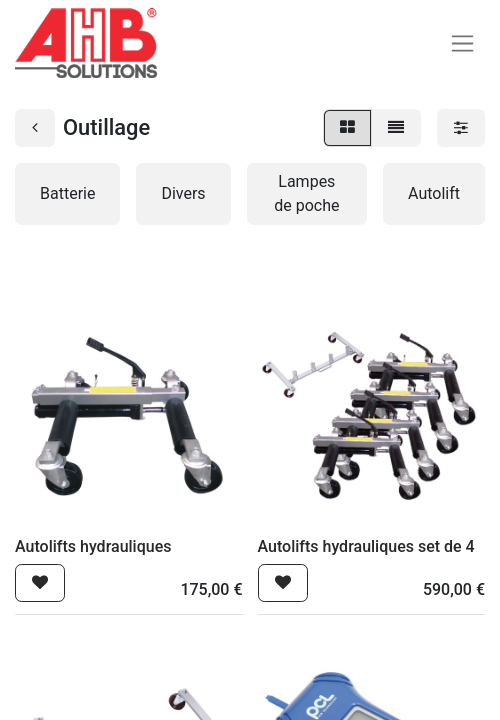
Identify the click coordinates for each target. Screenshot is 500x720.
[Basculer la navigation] (462, 43)
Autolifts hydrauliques (93, 546)
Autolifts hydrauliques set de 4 (366, 546)
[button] (40, 583)
